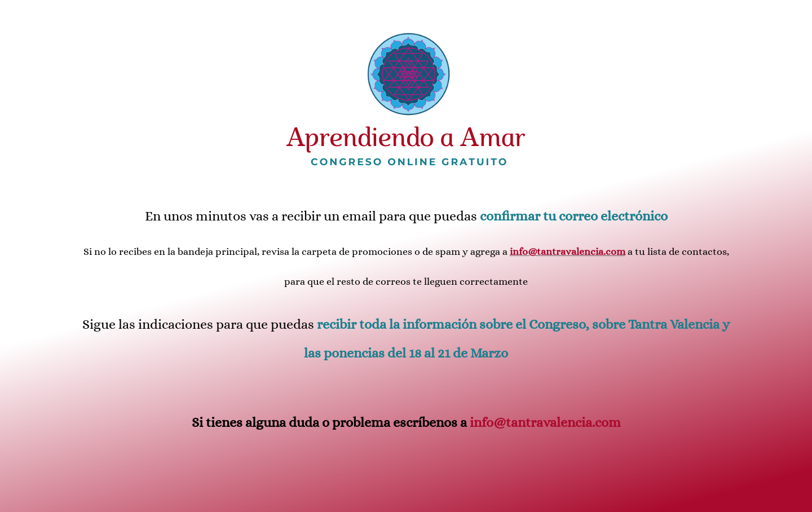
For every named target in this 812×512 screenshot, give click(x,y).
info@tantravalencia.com (545, 422)
